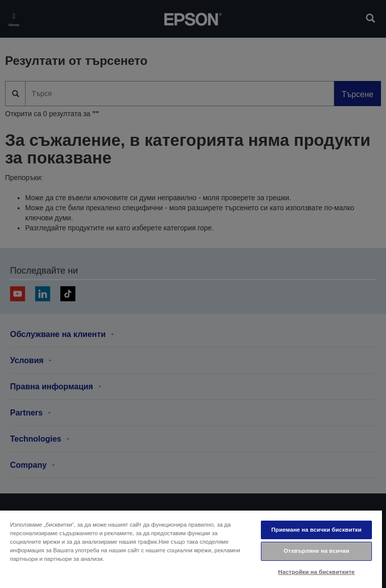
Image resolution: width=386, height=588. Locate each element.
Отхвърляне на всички (316, 551)
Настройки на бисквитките (316, 572)
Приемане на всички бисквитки (317, 530)
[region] (191, 549)
